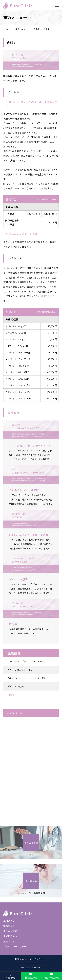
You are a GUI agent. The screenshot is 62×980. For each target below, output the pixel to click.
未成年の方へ (10, 936)
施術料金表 (9, 926)
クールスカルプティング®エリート (26, 661)
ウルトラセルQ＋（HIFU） (21, 670)
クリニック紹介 (11, 931)
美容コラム (9, 941)
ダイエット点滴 (16, 686)
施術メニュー (10, 921)
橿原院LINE (31, 978)
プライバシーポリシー (15, 946)
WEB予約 (10, 978)
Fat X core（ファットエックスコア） (27, 678)
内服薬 (11, 695)
